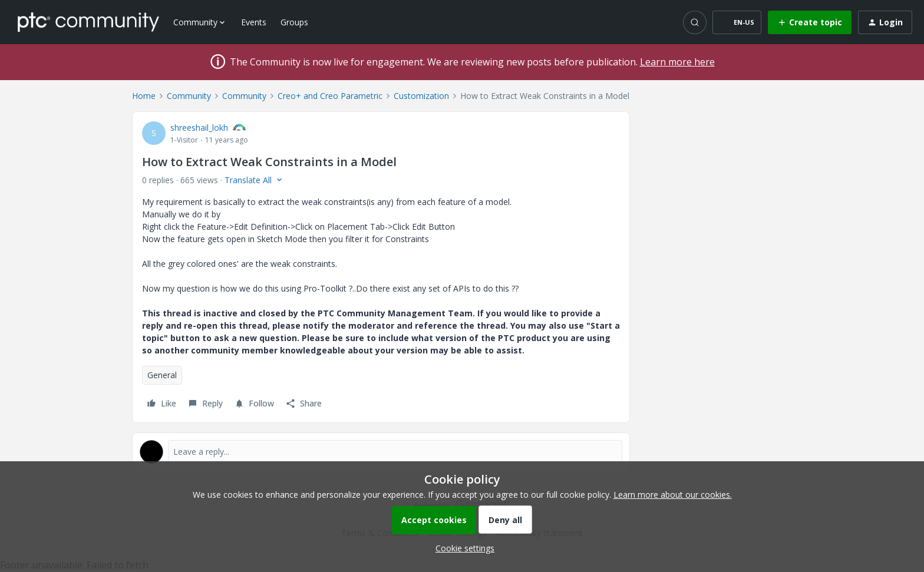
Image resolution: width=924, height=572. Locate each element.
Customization (421, 96)
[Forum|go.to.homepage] (88, 22)
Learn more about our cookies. (673, 495)
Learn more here (677, 62)
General (162, 375)
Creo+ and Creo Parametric (330, 96)
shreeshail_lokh (199, 128)
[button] (737, 22)
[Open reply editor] (381, 452)
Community (189, 96)
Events (254, 22)
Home (144, 96)
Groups (294, 22)
